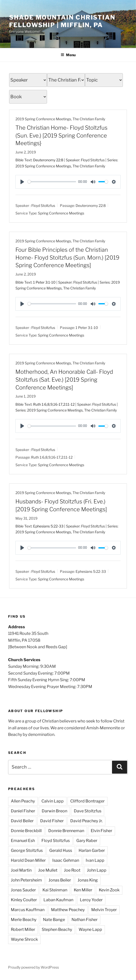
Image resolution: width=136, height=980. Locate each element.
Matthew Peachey (68, 910)
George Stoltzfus (27, 850)
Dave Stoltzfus (88, 811)
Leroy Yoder (91, 900)
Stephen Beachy (57, 929)
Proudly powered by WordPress (33, 967)
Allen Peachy (23, 801)
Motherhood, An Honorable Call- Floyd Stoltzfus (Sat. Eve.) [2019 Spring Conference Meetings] (64, 380)
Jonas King (88, 880)
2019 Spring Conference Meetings (43, 119)
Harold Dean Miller (28, 860)
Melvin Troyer (104, 910)
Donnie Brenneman (66, 831)
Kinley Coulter (24, 900)
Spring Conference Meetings (61, 213)
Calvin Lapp (53, 801)
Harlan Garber (92, 850)
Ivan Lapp (95, 860)
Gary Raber (87, 841)
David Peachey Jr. (86, 821)
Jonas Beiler (60, 880)
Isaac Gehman (66, 860)
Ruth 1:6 (40, 404)
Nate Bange (54, 920)
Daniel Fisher (23, 811)
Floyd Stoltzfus (43, 205)
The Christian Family (89, 119)
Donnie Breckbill (26, 831)
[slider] (52, 182)
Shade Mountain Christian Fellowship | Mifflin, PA (62, 21)
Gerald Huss (61, 850)
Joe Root (72, 870)
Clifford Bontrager (87, 801)
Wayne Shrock (24, 939)
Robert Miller (23, 929)
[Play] (22, 182)
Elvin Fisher (101, 831)
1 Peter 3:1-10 (44, 282)
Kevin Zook (109, 890)
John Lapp (97, 870)
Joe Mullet (48, 870)
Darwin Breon (54, 811)
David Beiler (22, 821)
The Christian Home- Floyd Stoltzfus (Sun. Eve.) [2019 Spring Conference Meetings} (61, 135)
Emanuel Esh (23, 841)
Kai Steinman (55, 890)
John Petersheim (26, 880)
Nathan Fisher (85, 920)
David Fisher (52, 821)
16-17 (58, 404)
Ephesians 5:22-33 (48, 526)
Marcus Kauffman (28, 910)
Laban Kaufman (58, 900)
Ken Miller (83, 890)
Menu (68, 55)
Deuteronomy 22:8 (48, 160)
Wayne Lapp (90, 929)
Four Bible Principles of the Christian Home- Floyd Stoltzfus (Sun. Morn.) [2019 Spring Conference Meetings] (67, 258)
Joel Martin (21, 870)
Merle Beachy (24, 920)
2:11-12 (69, 404)
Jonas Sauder (23, 890)
